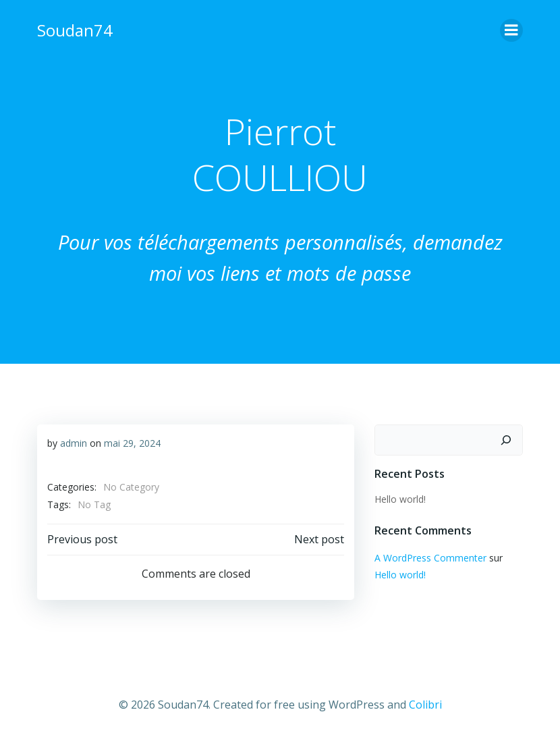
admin (74, 443)
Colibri (425, 705)
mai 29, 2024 (132, 443)
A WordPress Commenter (430, 558)
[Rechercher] (506, 440)
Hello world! (400, 499)
